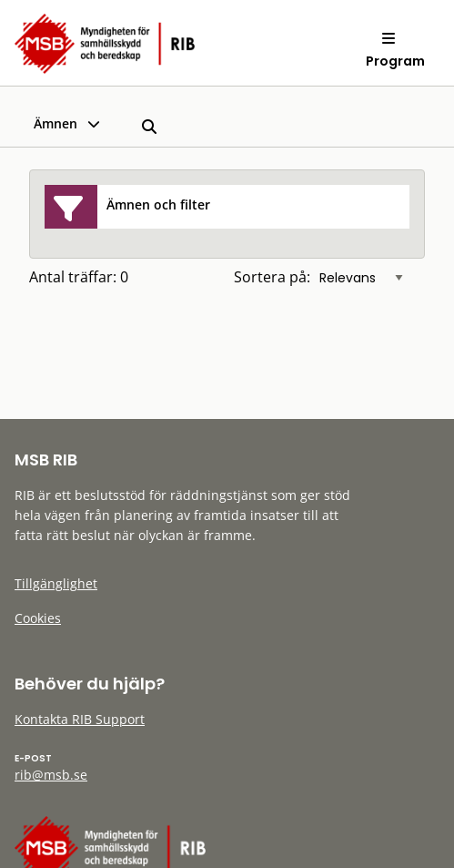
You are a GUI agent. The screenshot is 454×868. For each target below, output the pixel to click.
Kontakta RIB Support (80, 719)
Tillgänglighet (56, 583)
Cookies (38, 618)
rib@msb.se (51, 775)
